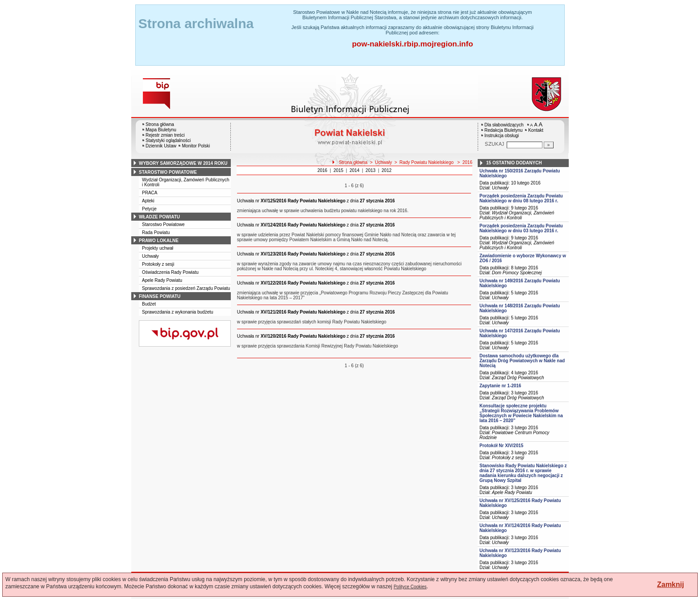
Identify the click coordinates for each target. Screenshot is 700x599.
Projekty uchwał (158, 248)
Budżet (149, 304)
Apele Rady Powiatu (162, 280)
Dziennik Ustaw (161, 146)
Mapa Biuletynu (161, 130)
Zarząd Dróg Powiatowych (518, 378)
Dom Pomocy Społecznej (517, 273)
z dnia (316, 201)
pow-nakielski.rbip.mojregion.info (412, 44)
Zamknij (671, 584)
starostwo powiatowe (168, 172)
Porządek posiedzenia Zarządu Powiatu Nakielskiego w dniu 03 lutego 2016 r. (521, 228)
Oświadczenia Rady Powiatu (170, 272)
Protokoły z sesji (158, 264)
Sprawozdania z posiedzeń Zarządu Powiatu (186, 288)
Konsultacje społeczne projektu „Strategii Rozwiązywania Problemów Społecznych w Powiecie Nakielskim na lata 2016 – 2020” (521, 413)
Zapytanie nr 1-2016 (500, 386)
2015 (338, 170)
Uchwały (150, 256)
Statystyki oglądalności (168, 140)
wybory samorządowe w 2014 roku (183, 163)
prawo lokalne (159, 241)
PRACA (150, 193)
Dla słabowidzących (504, 125)
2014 (354, 170)
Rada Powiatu (156, 232)
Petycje (149, 209)
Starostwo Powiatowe (163, 224)
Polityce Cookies (410, 587)
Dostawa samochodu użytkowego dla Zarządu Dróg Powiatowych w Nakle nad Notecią (522, 361)
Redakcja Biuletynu (504, 130)
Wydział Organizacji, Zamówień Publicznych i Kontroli (517, 215)
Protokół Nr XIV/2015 (501, 446)
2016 (467, 162)
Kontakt (536, 130)
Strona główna (160, 124)
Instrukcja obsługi (502, 136)
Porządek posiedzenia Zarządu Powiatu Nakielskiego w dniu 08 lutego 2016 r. (521, 198)
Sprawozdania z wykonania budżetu (178, 312)
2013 (371, 170)
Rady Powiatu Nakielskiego (427, 162)
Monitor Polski (196, 146)
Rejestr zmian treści (165, 135)
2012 (387, 170)
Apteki (148, 201)
